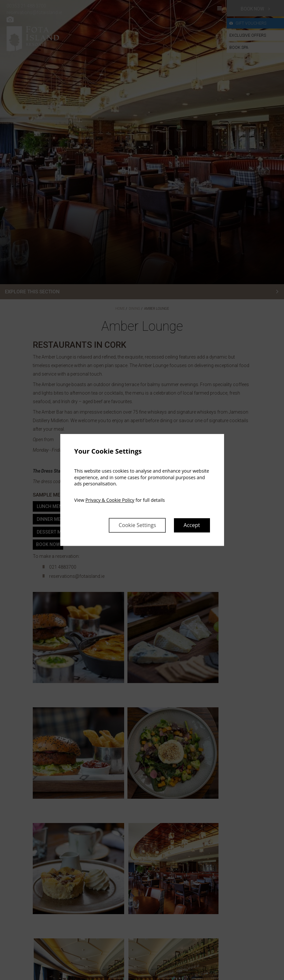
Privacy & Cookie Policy (110, 500)
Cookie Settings (137, 525)
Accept (192, 525)
